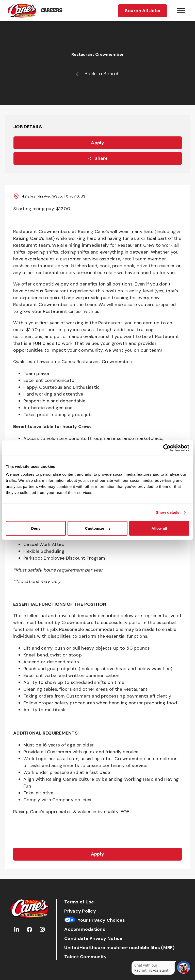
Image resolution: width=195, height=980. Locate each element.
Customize (98, 528)
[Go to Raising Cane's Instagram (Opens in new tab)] (42, 930)
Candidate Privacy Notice (93, 939)
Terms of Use (79, 902)
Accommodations (85, 929)
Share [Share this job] (97, 158)
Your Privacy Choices (95, 920)
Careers (52, 11)
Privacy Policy (80, 911)
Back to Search (98, 74)
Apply (97, 143)
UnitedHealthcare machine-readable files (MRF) (119, 948)
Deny (36, 528)
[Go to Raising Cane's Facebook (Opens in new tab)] (29, 930)
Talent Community (85, 957)
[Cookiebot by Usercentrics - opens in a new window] (167, 448)
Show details (168, 512)
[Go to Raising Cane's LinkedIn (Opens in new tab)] (17, 930)
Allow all (159, 528)
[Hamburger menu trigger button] (181, 11)
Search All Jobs (143, 11)
